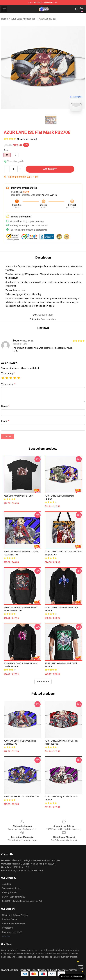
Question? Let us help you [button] (72, 976)
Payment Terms (10, 919)
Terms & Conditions (11, 888)
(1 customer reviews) (27, 139)
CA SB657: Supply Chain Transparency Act (22, 901)
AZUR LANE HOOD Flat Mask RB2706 (21, 797)
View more (43, 682)
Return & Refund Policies (14, 924)
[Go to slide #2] (51, 120)
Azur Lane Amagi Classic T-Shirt (19, 496)
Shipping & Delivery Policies (15, 915)
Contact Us (7, 928)
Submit (8, 436)
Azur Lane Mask (48, 19)
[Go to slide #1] (35, 120)
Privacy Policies (9, 892)
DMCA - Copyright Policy (14, 897)
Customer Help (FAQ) (12, 932)
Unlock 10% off (80, 967)
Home (4, 19)
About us (6, 884)
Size (6, 150)
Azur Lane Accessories (23, 19)
